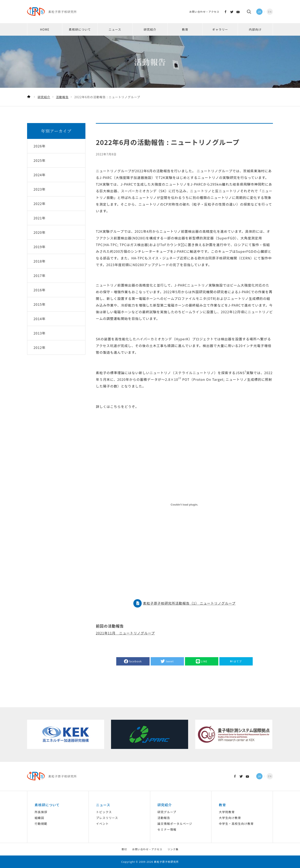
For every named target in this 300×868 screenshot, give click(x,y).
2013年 (40, 333)
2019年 (40, 247)
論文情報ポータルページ (175, 824)
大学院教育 (227, 812)
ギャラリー (220, 29)
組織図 (39, 818)
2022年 (40, 204)
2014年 (40, 319)
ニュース (115, 29)
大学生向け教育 (230, 818)
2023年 (40, 189)
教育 (185, 29)
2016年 (40, 290)
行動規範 (41, 824)
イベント (102, 824)
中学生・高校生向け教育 (236, 824)
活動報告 (164, 818)
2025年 (40, 160)
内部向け (255, 29)
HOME (45, 29)
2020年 (40, 232)
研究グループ (167, 812)
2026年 (40, 146)
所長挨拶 (41, 812)
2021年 (40, 218)
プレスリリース (107, 818)
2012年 (40, 347)
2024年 (40, 175)
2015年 (40, 304)
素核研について (80, 29)
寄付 (124, 849)
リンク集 (173, 849)
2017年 (40, 275)
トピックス (104, 812)
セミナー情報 (167, 829)
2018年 (40, 261)
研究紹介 (150, 29)
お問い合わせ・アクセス (204, 12)
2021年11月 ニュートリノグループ (125, 633)
